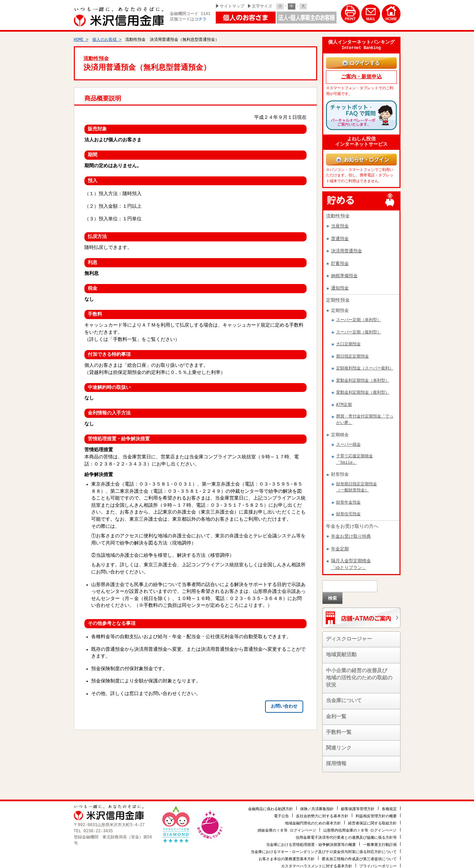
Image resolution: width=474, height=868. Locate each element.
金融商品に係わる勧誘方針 (271, 800)
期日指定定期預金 (353, 349)
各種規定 (389, 800)
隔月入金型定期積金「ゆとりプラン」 (351, 557)
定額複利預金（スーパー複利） (365, 361)
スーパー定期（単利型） (359, 312)
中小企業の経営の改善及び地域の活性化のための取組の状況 (359, 670)
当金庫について (344, 693)
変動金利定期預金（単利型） (363, 373)
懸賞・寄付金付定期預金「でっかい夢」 (365, 412)
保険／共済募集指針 (317, 800)
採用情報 (336, 756)
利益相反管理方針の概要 (376, 808)
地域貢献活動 (341, 647)
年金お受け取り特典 (351, 529)
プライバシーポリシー (378, 858)
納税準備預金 (344, 268)
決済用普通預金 (347, 243)
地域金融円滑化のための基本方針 (313, 815)
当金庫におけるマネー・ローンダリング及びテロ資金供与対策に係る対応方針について (324, 843)
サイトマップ (232, 6)
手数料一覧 (339, 725)
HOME (79, 37)
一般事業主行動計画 (380, 836)
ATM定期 (344, 397)
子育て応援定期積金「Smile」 (355, 452)
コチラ (200, 20)
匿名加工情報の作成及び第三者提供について (359, 850)
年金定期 (340, 541)
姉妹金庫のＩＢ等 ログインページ (287, 822)
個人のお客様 (104, 37)
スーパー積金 (348, 437)
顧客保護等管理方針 (358, 800)
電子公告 (281, 808)
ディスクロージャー (349, 632)
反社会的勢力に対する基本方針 (322, 808)
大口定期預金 (348, 337)
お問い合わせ (284, 704)
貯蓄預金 (340, 256)
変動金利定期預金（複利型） (363, 385)
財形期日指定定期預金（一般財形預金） (357, 480)
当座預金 (340, 219)
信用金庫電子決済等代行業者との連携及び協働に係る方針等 (346, 829)
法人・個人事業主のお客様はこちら (307, 18)
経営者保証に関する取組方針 (372, 815)
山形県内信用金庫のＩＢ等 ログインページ (360, 822)
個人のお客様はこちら (246, 18)
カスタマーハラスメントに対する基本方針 (317, 858)
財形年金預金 (348, 495)
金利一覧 (336, 709)
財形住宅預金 (348, 507)
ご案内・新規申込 (361, 73)
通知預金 (340, 281)
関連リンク (339, 741)
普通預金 (340, 231)
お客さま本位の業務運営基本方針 (287, 850)
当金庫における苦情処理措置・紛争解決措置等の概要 (311, 836)
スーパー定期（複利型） (359, 325)
